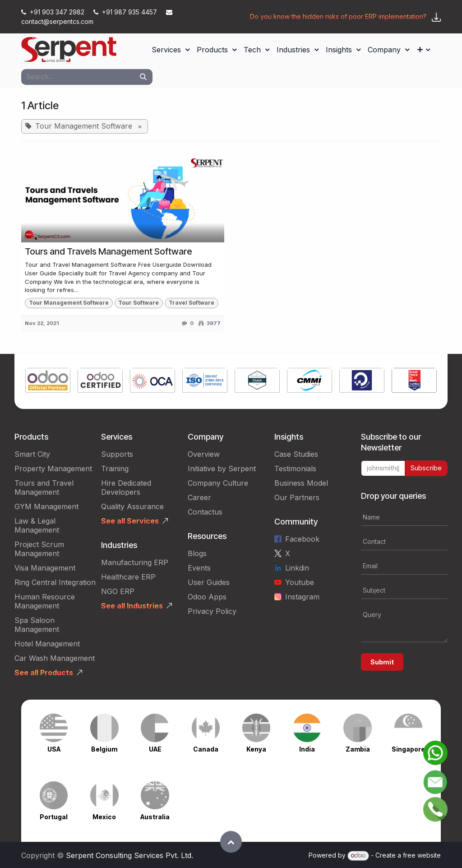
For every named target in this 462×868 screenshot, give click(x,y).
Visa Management (45, 568)
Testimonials (295, 469)
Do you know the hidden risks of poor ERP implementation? (338, 16)
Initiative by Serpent (222, 469)
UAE (155, 749)
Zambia (358, 749)
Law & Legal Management (37, 525)
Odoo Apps (207, 597)
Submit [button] (382, 662)
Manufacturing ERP (135, 562)
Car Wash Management (55, 658)
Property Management (53, 469)
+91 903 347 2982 (54, 12)
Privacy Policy (212, 611)
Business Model (301, 483)
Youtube (300, 582)
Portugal (54, 817)
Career (199, 497)
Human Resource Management (45, 601)
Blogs (197, 553)
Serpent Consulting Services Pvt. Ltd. (129, 855)
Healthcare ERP (128, 577)
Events (199, 568)
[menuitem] (171, 50)
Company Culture (218, 483)
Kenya (256, 749)
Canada (206, 749)
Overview (204, 454)
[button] (231, 842)
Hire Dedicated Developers (126, 487)
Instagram (302, 597)
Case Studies (296, 454)
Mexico (104, 817)
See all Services (130, 521)
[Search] (143, 77)
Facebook (302, 539)
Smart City (32, 454)
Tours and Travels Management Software (109, 251)
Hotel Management (47, 644)
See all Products (44, 673)
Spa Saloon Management (37, 625)
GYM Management (46, 506)
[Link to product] (48, 381)
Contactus (205, 512)
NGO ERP (118, 591)
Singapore (408, 749)
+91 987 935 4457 (126, 12)
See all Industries (132, 606)
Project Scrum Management (39, 549)
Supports (117, 454)
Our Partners (297, 497)
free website (422, 855)
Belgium (104, 749)
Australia (155, 817)
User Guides (209, 582)
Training (115, 469)
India (307, 749)
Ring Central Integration (55, 582)
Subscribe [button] (426, 468)
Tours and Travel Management (44, 487)
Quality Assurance (132, 506)
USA (54, 749)
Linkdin (297, 568)
